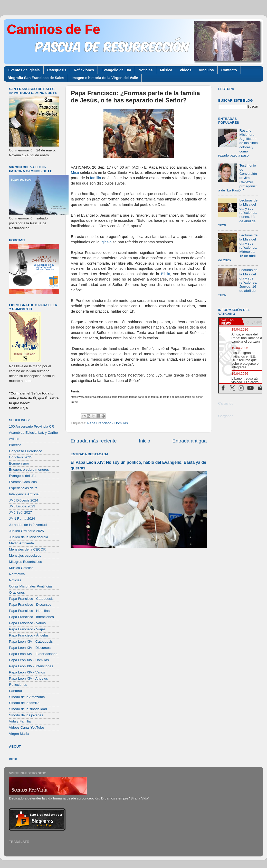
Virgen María (19, 734)
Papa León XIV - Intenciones (31, 666)
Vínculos (206, 70)
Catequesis (57, 70)
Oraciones (17, 592)
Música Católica (21, 568)
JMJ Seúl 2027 (20, 512)
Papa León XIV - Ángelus (28, 678)
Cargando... (227, 403)
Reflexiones (84, 70)
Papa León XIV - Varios (27, 672)
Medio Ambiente (21, 543)
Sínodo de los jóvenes (26, 715)
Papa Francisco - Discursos (30, 605)
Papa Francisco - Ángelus (29, 635)
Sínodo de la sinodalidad (28, 709)
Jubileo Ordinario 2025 (26, 531)
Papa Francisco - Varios (27, 623)
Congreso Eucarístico (26, 451)
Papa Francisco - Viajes (27, 629)
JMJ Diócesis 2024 (23, 500)
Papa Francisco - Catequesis (31, 599)
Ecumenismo (19, 463)
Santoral (15, 691)
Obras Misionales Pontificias (31, 586)
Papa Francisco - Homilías (108, 423)
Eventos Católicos (23, 482)
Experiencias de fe (23, 488)
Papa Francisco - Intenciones (31, 617)
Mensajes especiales (25, 556)
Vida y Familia (20, 721)
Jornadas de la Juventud (28, 525)
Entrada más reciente (94, 441)
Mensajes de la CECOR (27, 549)
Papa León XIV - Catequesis (31, 642)
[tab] (230, 322)
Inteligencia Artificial (24, 494)
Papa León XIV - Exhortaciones (33, 654)
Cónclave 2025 (21, 457)
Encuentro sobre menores (29, 470)
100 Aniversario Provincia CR (32, 426)
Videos (186, 70)
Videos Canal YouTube (27, 727)
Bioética (15, 445)
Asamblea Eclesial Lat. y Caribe (34, 433)
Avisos (14, 439)
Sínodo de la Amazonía (27, 697)
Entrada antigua (190, 441)
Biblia (166, 274)
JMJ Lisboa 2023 (22, 506)
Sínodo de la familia (24, 703)
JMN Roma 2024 (22, 519)
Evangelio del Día (116, 70)
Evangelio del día (22, 476)
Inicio (145, 441)
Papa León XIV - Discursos (30, 648)
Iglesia (106, 242)
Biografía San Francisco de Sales (36, 78)
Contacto (229, 70)
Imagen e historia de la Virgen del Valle (105, 78)
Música (166, 70)
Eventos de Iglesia (24, 70)
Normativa (17, 574)
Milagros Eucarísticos (25, 562)
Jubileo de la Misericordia (28, 537)
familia (96, 178)
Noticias (146, 70)
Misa (75, 172)
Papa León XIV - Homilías (29, 660)
